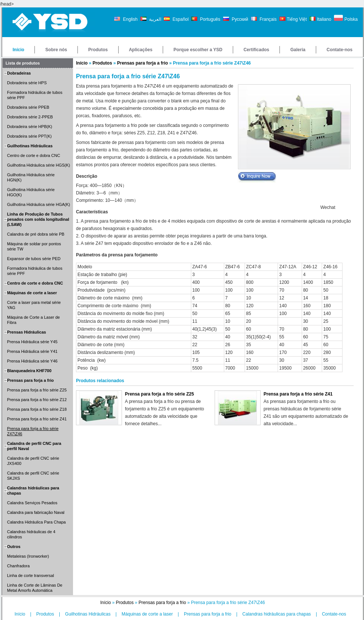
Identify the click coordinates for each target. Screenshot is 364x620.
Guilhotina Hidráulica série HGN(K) (31, 177)
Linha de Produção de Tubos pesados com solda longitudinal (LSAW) (38, 219)
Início (18, 50)
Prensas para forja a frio (30, 380)
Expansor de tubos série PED (34, 259)
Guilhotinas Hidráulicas (30, 146)
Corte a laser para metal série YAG (34, 305)
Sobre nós (56, 50)
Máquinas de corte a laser (32, 293)
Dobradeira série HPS (27, 83)
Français (267, 19)
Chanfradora (18, 566)
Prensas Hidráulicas (27, 332)
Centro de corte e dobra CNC (34, 155)
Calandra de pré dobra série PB (36, 234)
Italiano (324, 19)
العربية (155, 19)
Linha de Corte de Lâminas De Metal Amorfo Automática (35, 588)
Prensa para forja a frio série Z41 (37, 419)
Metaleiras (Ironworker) (28, 556)
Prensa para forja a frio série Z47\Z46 (33, 431)
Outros (14, 547)
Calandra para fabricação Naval (36, 512)
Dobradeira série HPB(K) (30, 127)
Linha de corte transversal (31, 575)
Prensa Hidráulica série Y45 (32, 342)
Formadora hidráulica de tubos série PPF (35, 95)
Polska (351, 19)
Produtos (98, 50)
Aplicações (141, 50)
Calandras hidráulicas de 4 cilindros (31, 534)
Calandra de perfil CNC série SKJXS (33, 476)
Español (181, 19)
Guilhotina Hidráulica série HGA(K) (39, 204)
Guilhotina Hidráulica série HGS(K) (39, 165)
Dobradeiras (19, 73)
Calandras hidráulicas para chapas (33, 491)
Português (209, 19)
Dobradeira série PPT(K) (29, 136)
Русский (239, 19)
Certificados (256, 50)
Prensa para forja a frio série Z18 (37, 409)
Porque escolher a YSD (198, 50)
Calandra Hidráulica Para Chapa (36, 522)
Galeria (298, 50)
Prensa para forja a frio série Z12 (37, 400)
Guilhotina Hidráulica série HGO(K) (31, 192)
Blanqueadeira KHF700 (29, 371)
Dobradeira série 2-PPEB (30, 117)
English (130, 19)
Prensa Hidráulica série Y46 (32, 361)
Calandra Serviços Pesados (32, 503)
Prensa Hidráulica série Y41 (32, 351)
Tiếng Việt (297, 19)
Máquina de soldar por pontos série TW (34, 246)
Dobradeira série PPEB (28, 107)
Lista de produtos (23, 63)
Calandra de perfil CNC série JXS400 (33, 461)
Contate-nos (340, 50)
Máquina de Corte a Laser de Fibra (33, 320)
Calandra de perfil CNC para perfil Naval (34, 446)
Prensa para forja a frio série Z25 (37, 390)
